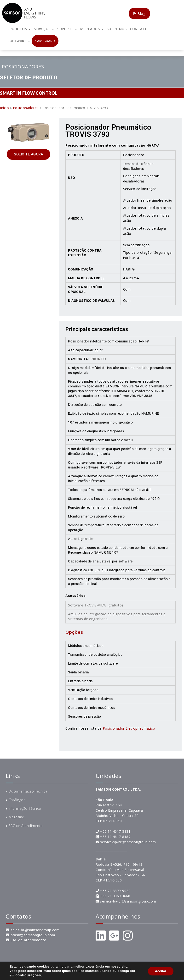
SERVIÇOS (44, 29)
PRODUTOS (19, 29)
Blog (139, 14)
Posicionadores (23, 67)
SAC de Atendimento (26, 826)
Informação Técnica (25, 808)
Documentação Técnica (28, 791)
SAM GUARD (45, 41)
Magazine (16, 817)
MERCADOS (92, 29)
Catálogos (17, 800)
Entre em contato (141, 971)
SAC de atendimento (28, 940)
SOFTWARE (19, 41)
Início (4, 108)
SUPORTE (67, 29)
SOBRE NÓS (117, 29)
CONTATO (139, 29)
